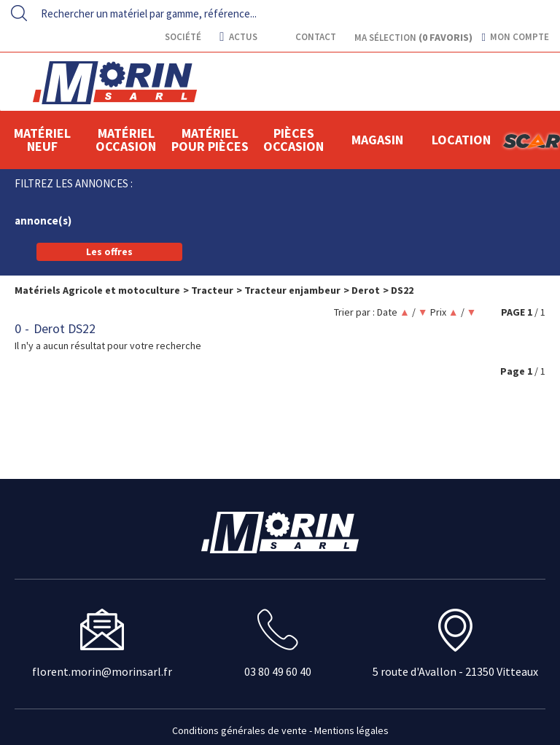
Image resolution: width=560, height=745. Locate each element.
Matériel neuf (42, 140)
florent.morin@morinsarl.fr (102, 671)
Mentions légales (351, 730)
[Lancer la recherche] (19, 13)
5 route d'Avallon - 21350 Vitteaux (455, 671)
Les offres (109, 251)
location (461, 140)
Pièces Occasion (293, 140)
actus (238, 37)
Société (182, 37)
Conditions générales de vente (240, 730)
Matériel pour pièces (210, 140)
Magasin (377, 140)
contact (315, 37)
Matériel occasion (126, 140)
